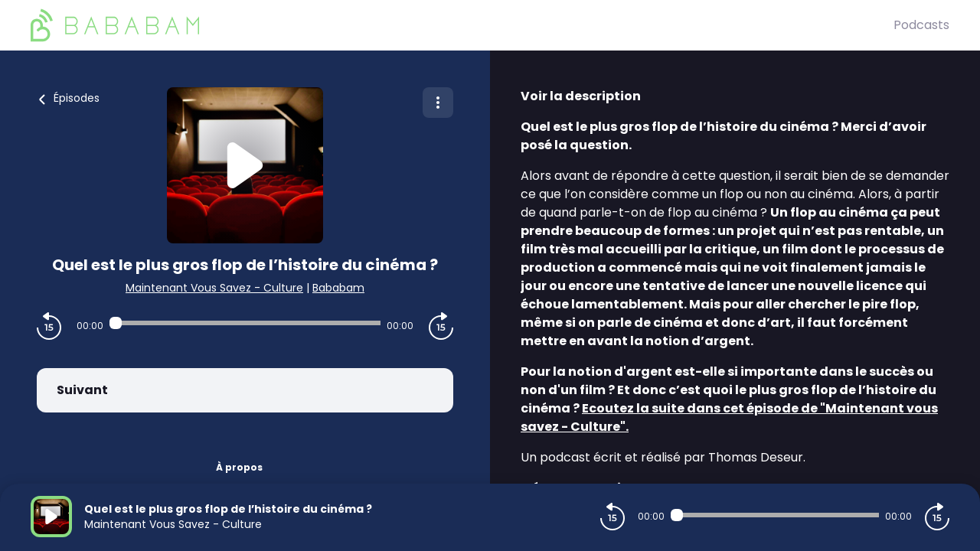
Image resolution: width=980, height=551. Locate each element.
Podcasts (921, 25)
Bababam (338, 288)
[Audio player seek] (245, 323)
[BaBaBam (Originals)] (462, 25)
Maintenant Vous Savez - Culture (214, 288)
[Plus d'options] (438, 103)
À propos (239, 467)
